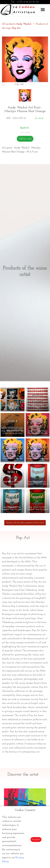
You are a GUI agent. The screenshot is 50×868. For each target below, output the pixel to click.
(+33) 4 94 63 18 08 (28, 2)
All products (17, 24)
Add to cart (25, 139)
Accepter (36, 839)
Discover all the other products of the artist (25, 523)
